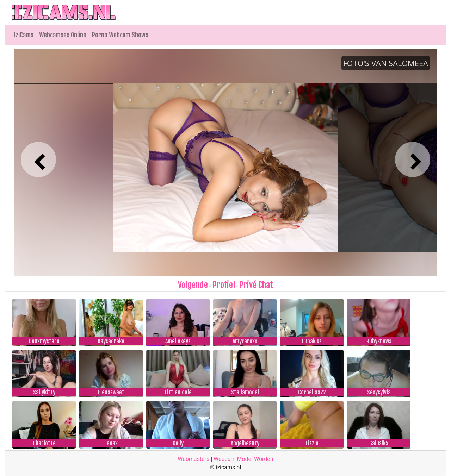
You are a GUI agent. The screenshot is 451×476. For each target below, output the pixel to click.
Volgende (193, 285)
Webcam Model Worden (243, 459)
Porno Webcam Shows (120, 35)
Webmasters (193, 459)
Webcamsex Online (63, 35)
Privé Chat (256, 285)
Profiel (224, 285)
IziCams (24, 35)
